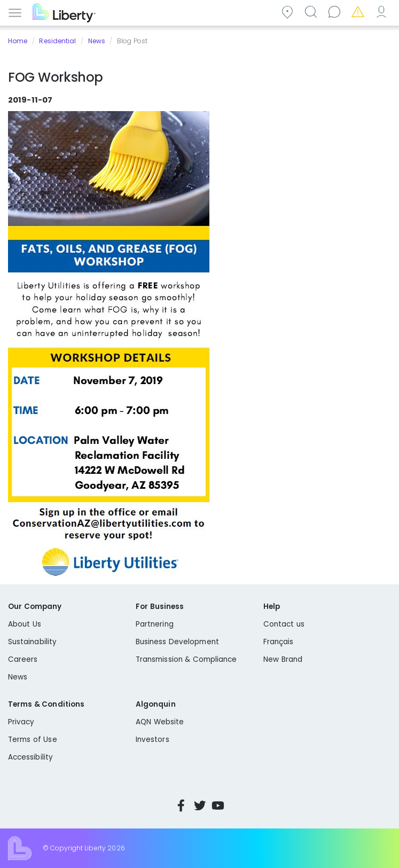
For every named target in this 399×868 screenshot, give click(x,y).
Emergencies (359, 11)
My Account (383, 11)
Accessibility (30, 757)
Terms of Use (33, 740)
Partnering (155, 624)
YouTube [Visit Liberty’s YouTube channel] (218, 806)
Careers (23, 659)
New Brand (283, 659)
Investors (152, 740)
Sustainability (32, 642)
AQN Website (160, 722)
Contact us (336, 11)
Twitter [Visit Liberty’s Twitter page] (200, 806)
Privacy (21, 722)
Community (289, 11)
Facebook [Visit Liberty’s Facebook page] (181, 806)
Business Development (177, 642)
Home (18, 41)
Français (279, 642)
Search (312, 11)
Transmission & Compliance (186, 659)
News (97, 41)
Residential (57, 41)
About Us (25, 624)
